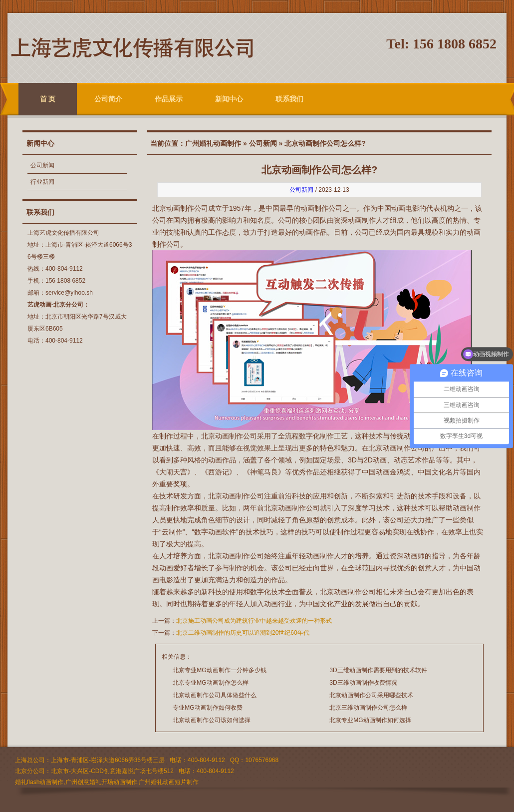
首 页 (48, 99)
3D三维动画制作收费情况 (363, 683)
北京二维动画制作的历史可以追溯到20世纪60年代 (243, 633)
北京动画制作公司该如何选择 (212, 720)
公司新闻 (42, 165)
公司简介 (108, 99)
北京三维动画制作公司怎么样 (368, 708)
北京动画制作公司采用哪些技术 (371, 695)
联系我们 (289, 99)
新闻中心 (229, 99)
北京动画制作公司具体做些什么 (215, 695)
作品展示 (169, 99)
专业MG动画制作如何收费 (207, 708)
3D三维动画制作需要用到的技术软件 (378, 670)
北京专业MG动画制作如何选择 (370, 720)
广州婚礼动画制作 (213, 143)
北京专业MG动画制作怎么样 (210, 683)
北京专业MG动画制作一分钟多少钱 (219, 670)
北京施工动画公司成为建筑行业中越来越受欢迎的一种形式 (254, 621)
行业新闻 (42, 182)
